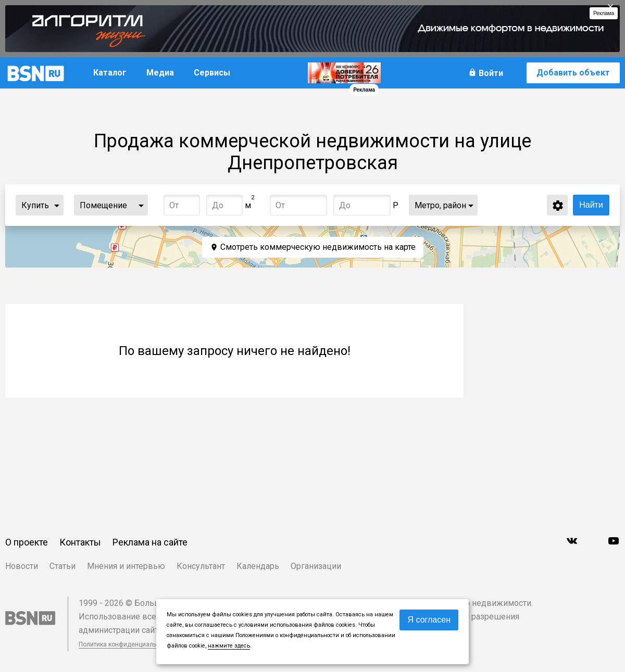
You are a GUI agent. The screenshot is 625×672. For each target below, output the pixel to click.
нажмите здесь (229, 646)
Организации (316, 566)
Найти (591, 205)
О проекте (27, 542)
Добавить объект (573, 73)
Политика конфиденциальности (126, 644)
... (57, 205)
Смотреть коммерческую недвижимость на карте (318, 247)
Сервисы (212, 73)
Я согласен (429, 620)
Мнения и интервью (126, 566)
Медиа (160, 73)
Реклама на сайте (150, 542)
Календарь (258, 566)
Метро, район (440, 205)
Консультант (201, 566)
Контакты (80, 542)
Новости (22, 566)
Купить (35, 205)
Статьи (63, 566)
